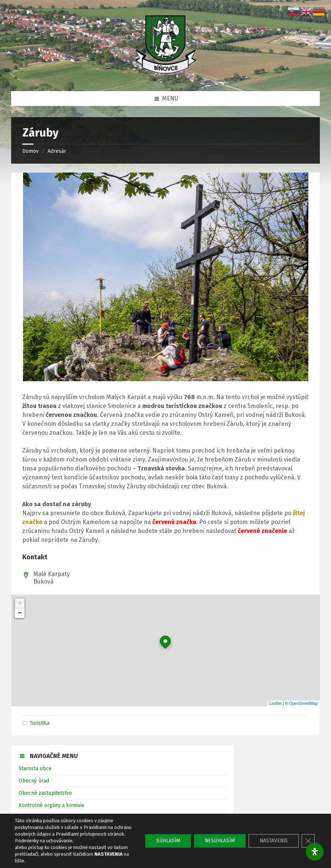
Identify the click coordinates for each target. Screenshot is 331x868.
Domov (30, 151)
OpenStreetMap (304, 703)
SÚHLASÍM (164, 841)
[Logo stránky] (166, 76)
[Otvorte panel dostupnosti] (315, 852)
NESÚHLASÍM (217, 841)
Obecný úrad (34, 781)
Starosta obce (35, 769)
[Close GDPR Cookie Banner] (308, 841)
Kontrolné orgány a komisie (51, 805)
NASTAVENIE (272, 841)
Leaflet (275, 703)
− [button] (20, 613)
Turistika (40, 723)
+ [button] (20, 603)
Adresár (57, 151)
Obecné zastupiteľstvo (45, 793)
